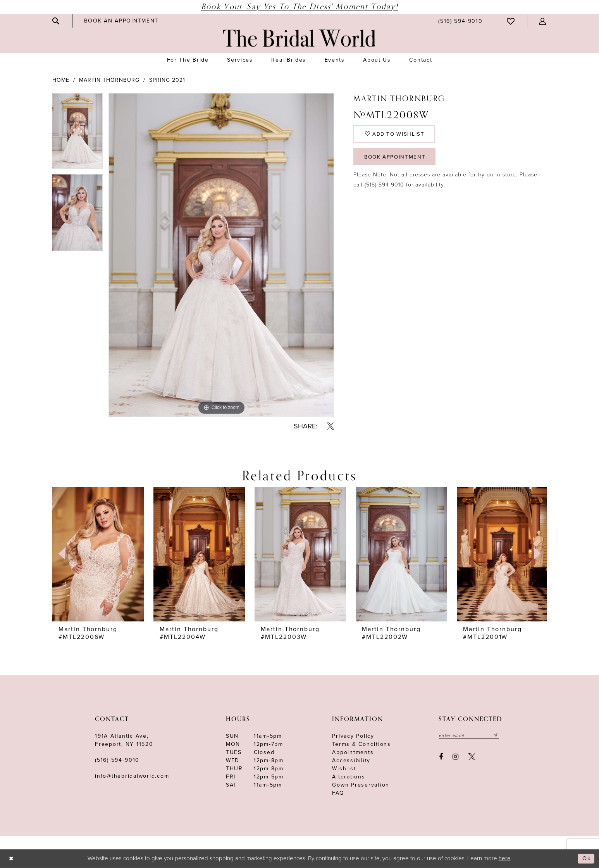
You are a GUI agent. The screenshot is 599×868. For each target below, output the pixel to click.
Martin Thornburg (109, 80)
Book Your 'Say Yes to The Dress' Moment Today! (299, 7)
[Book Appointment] (121, 21)
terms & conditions (361, 744)
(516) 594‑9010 (117, 760)
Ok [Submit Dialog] (586, 859)
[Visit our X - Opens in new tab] (472, 757)
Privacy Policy (353, 736)
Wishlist (344, 769)
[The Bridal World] (299, 38)
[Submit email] (498, 735)
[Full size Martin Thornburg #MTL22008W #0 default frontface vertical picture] (221, 255)
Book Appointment (397, 160)
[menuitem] (56, 21)
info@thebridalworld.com (132, 776)
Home (61, 80)
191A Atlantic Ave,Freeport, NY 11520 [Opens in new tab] (124, 740)
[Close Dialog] (12, 859)
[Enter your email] (470, 735)
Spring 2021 (167, 80)
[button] (543, 21)
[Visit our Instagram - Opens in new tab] (456, 757)
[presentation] (98, 554)
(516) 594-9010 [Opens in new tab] (384, 188)
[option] (78, 134)
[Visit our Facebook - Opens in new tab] (441, 757)
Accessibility (351, 760)
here (505, 858)
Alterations (349, 777)
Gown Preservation (361, 785)
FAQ (338, 793)
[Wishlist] (511, 21)
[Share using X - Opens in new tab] (330, 426)
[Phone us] (460, 21)
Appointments (353, 752)
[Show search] (56, 21)
